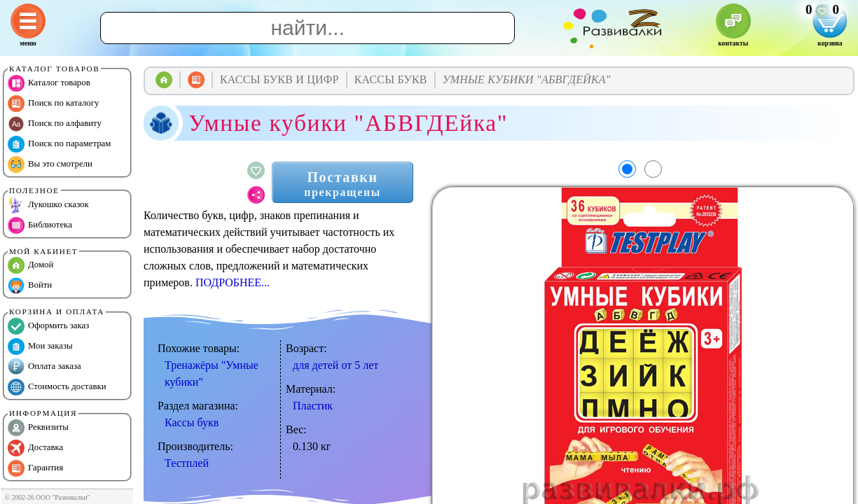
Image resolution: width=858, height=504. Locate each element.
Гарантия (35, 468)
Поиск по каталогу (53, 104)
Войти (30, 286)
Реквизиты (38, 428)
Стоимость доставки (57, 387)
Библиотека (40, 225)
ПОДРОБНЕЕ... (233, 282)
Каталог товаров (49, 83)
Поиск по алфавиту (55, 124)
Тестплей (187, 463)
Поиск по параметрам (59, 144)
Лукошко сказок (48, 205)
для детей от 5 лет (335, 365)
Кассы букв (192, 422)
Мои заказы (40, 346)
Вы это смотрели (50, 164)
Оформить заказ (48, 326)
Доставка (35, 448)
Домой (30, 265)
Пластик (313, 406)
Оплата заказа (44, 367)
